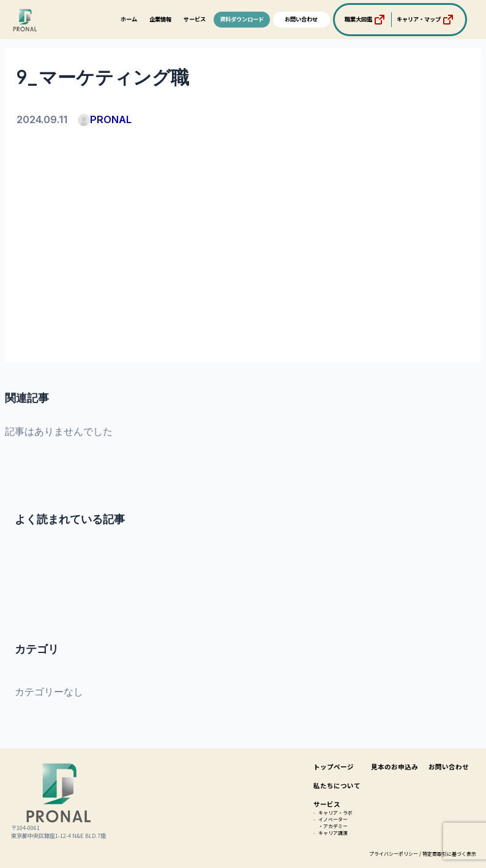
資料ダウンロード (242, 19)
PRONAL (105, 119)
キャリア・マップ (426, 20)
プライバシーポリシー (394, 854)
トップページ (334, 767)
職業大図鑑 (366, 20)
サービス (195, 19)
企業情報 (160, 19)
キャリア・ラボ (335, 813)
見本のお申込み (394, 767)
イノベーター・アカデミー (333, 823)
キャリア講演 (333, 833)
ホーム (129, 19)
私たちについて (337, 786)
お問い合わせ (301, 19)
